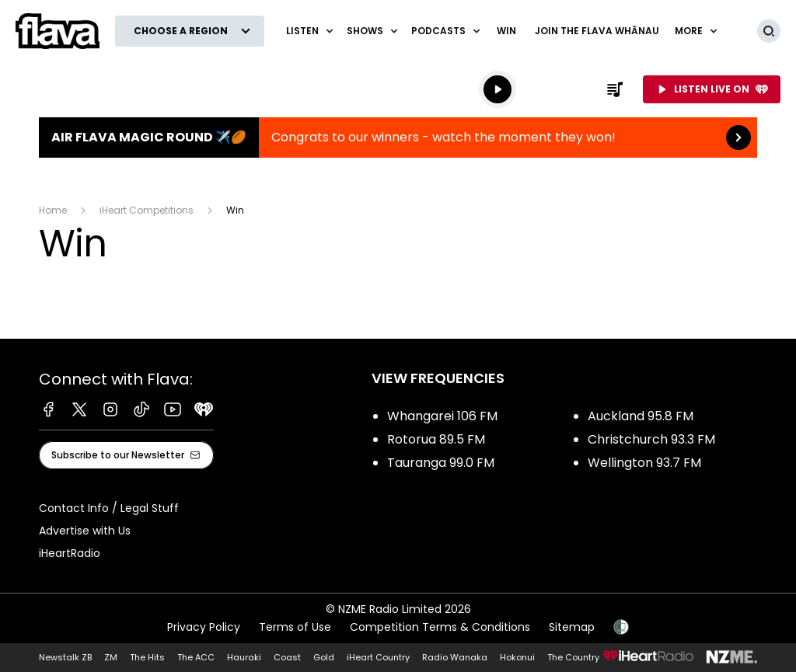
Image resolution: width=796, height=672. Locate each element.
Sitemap (572, 627)
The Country (573, 657)
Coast (287, 657)
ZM (111, 657)
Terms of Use (295, 627)
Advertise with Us (85, 531)
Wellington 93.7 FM (644, 463)
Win (506, 31)
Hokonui (517, 657)
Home (53, 210)
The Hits (147, 657)
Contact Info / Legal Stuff (109, 508)
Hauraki (244, 657)
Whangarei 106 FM (442, 416)
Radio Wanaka (455, 657)
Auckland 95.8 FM (641, 416)
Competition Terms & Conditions (440, 627)
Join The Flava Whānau (597, 31)
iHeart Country (378, 657)
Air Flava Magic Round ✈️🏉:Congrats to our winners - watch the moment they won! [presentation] (398, 138)
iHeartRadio (70, 553)
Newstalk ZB (65, 657)
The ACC (196, 657)
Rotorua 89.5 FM (436, 439)
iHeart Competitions (147, 210)
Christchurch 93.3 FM (651, 439)
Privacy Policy (204, 627)
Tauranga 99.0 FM (441, 463)
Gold (324, 657)
